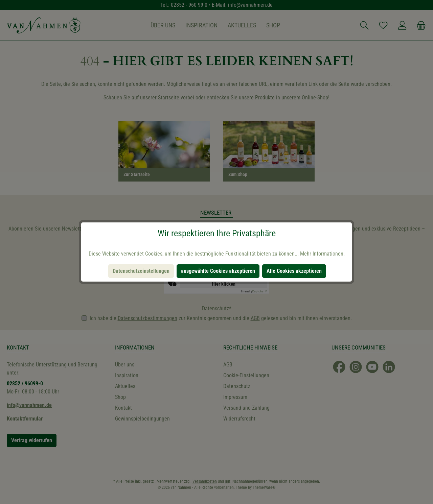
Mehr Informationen (322, 254)
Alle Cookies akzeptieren (294, 271)
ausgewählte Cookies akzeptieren (218, 271)
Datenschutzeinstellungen (141, 271)
